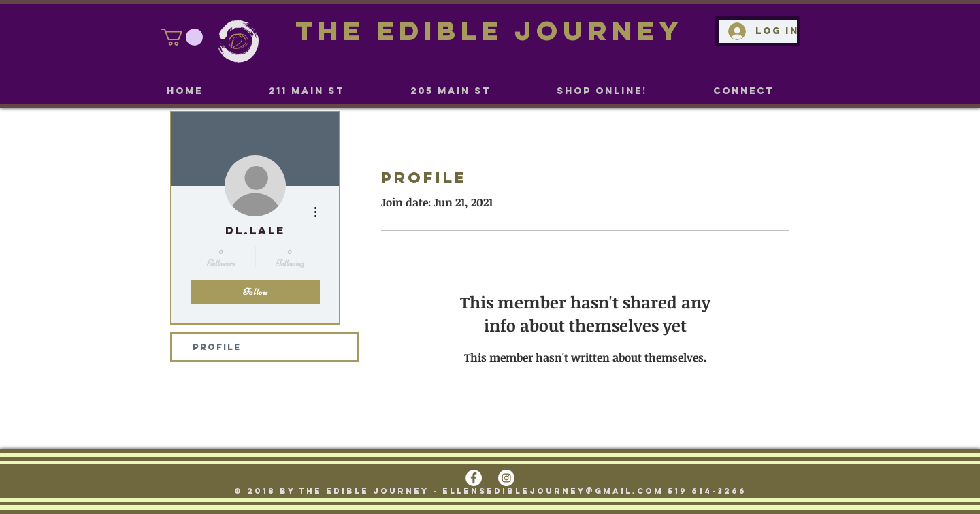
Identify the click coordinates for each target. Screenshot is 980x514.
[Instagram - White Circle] (506, 478)
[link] (182, 37)
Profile (217, 347)
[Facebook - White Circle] (474, 478)
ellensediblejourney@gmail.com (553, 491)
